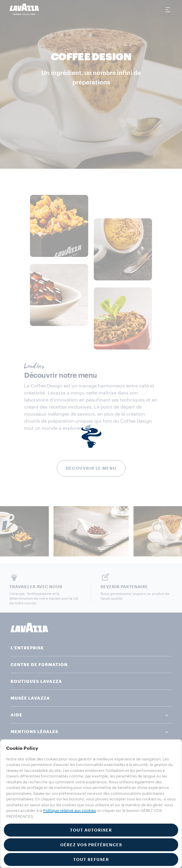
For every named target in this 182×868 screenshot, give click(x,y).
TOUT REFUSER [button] (91, 859)
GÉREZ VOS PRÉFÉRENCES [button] (91, 845)
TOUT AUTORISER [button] (91, 830)
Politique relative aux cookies (70, 811)
